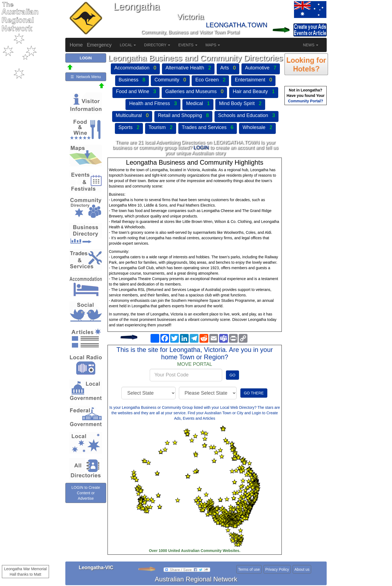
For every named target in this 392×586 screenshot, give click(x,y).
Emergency (99, 45)
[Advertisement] (306, 192)
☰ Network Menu (86, 77)
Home (76, 45)
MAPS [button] (213, 45)
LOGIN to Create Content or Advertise (86, 493)
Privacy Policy (277, 569)
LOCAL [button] (128, 45)
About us (302, 569)
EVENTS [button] (188, 45)
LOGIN (201, 148)
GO (232, 375)
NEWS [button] (311, 45)
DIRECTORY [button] (157, 45)
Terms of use (249, 569)
